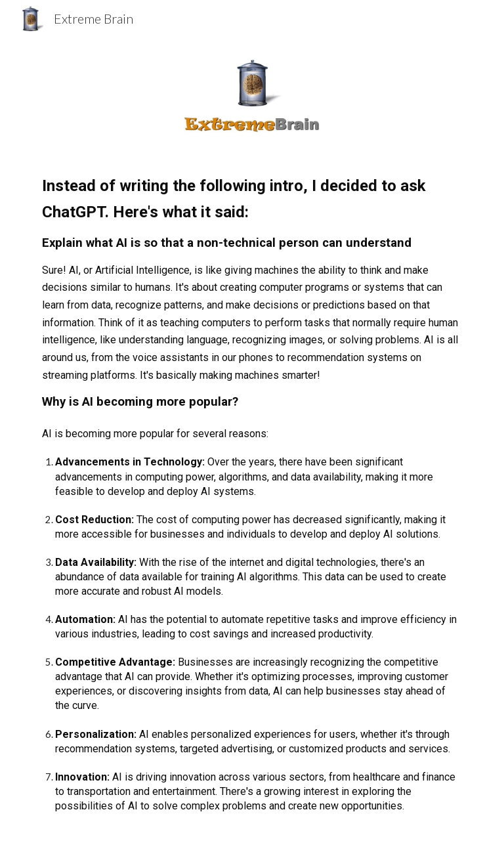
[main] (252, 504)
